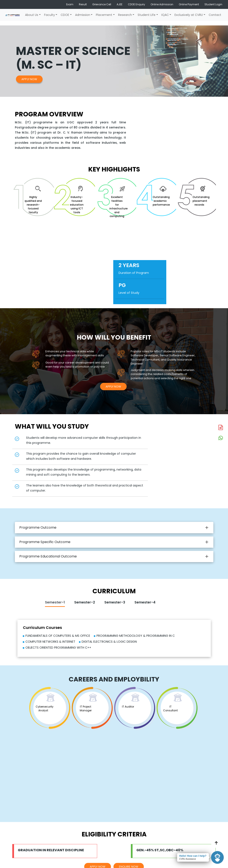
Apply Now (29, 79)
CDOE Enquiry (136, 4)
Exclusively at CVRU (189, 15)
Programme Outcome (38, 527)
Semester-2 (85, 602)
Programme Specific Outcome (45, 542)
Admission (83, 15)
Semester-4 (145, 602)
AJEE (120, 4)
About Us (32, 15)
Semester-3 (115, 602)
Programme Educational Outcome (48, 556)
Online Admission (162, 4)
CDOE (65, 15)
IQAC (165, 15)
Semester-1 (55, 602)
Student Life (147, 15)
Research (125, 15)
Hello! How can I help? (193, 856)
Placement (104, 15)
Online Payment (189, 4)
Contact (215, 15)
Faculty (50, 15)
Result (83, 4)
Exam (70, 4)
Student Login (213, 4)
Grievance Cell (102, 4)
